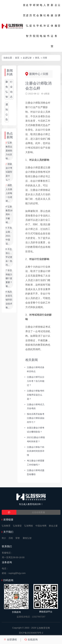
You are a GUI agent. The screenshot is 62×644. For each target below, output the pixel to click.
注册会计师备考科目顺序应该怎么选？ (36, 395)
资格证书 (48, 21)
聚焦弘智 (7, 89)
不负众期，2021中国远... (9, 236)
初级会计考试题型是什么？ (9, 172)
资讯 (37, 58)
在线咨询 (31, 640)
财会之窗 (53, 526)
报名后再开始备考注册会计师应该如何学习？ (36, 418)
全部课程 (10, 640)
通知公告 (7, 112)
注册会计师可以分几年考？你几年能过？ (36, 381)
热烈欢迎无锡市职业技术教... (9, 300)
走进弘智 (27, 21)
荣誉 (18, 538)
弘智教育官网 (43, 628)
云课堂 (59, 15)
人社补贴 (45, 21)
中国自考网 (41, 526)
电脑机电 (41, 21)
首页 (24, 10)
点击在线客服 (38, 512)
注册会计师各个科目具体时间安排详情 (36, 451)
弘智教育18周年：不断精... (9, 214)
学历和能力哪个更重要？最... (9, 278)
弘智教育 (6, 526)
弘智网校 (29, 526)
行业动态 (11, 89)
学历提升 (31, 21)
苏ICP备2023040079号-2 (31, 633)
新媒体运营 (52, 26)
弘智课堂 (17, 526)
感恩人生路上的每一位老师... (9, 193)
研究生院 (34, 21)
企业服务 (56, 21)
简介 (4, 538)
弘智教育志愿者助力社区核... (9, 151)
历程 (11, 538)
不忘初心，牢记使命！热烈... (9, 257)
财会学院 (38, 21)
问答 (45, 58)
